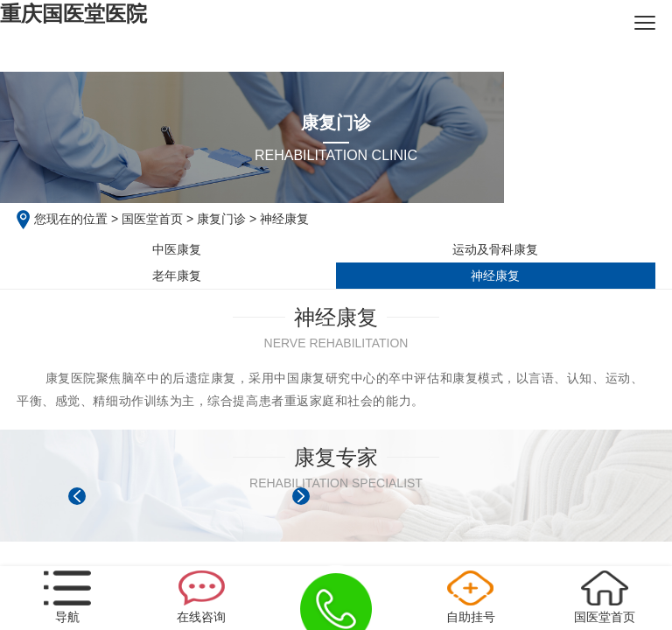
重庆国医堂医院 (73, 14)
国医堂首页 (152, 219)
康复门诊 (221, 219)
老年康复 (177, 276)
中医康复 (177, 249)
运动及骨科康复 (495, 249)
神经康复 (495, 276)
